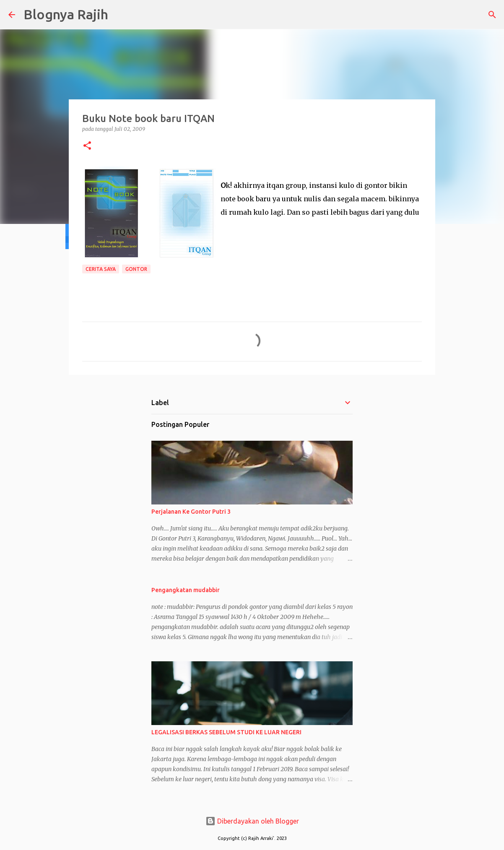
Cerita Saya (101, 269)
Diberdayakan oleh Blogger (252, 821)
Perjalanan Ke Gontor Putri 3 (191, 512)
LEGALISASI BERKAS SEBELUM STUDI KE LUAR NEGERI (226, 732)
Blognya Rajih (66, 14)
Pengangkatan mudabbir (186, 590)
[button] (87, 146)
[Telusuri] (120, 15)
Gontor (136, 269)
